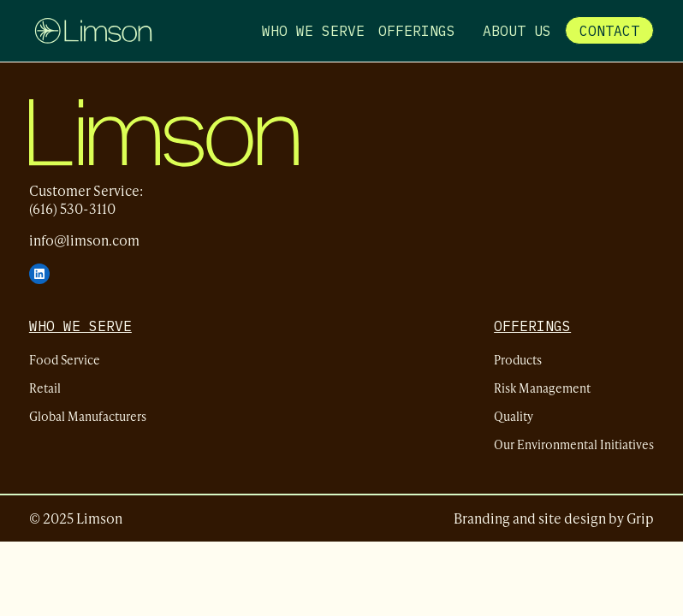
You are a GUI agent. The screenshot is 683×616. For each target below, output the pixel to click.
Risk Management (542, 387)
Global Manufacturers (88, 415)
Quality (514, 415)
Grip (640, 518)
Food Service (65, 359)
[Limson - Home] (93, 31)
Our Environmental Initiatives (574, 444)
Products (518, 359)
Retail (45, 387)
